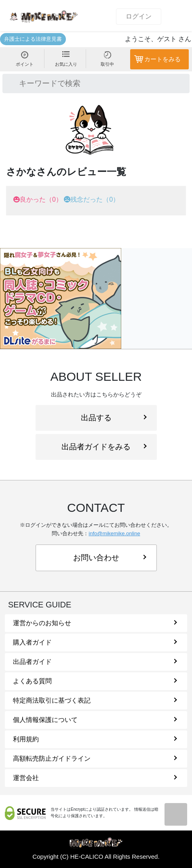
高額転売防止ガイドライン (95, 758)
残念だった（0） (95, 199)
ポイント (25, 59)
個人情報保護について (95, 720)
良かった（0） (41, 199)
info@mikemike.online (114, 533)
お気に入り (66, 59)
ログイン (139, 16)
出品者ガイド (95, 662)
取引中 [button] (107, 59)
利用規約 (95, 739)
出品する (114, 418)
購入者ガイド (95, 642)
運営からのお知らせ (95, 623)
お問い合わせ (110, 558)
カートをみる (162, 59)
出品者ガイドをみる (104, 447)
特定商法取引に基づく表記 (95, 700)
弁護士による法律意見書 (33, 39)
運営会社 (95, 778)
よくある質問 (95, 681)
